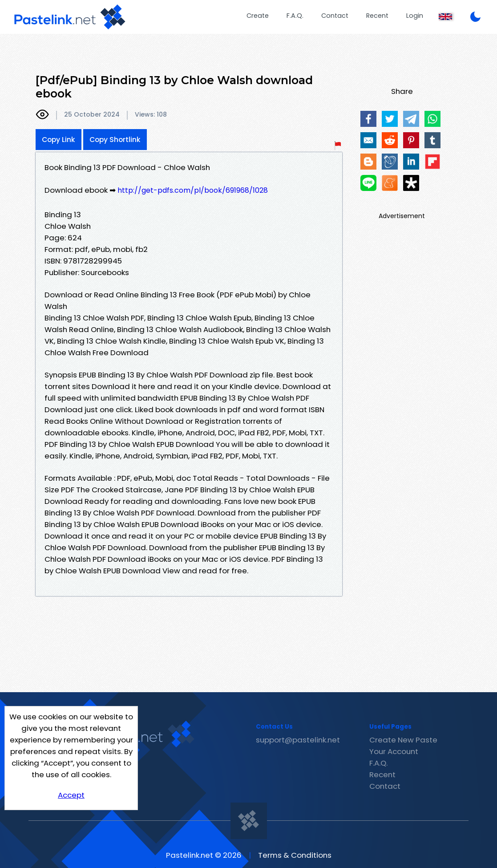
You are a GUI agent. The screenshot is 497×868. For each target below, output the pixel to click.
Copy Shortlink (115, 140)
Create (258, 16)
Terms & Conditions (295, 855)
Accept (71, 795)
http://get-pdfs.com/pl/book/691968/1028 (193, 190)
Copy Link (59, 140)
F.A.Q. (295, 16)
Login (415, 16)
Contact (335, 16)
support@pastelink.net (298, 740)
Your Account (394, 751)
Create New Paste (403, 740)
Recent (377, 16)
